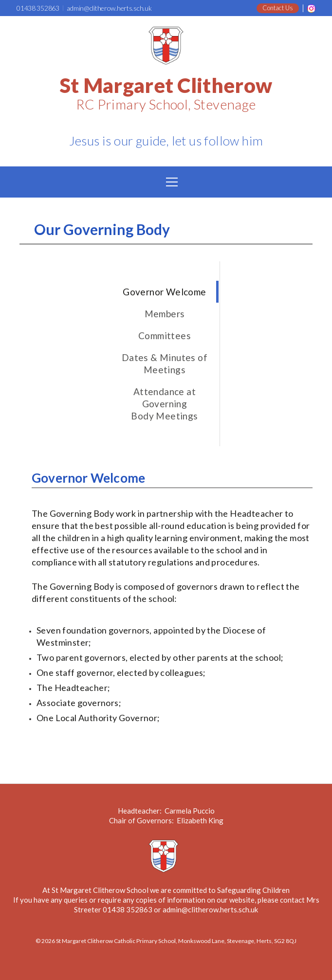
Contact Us (278, 8)
